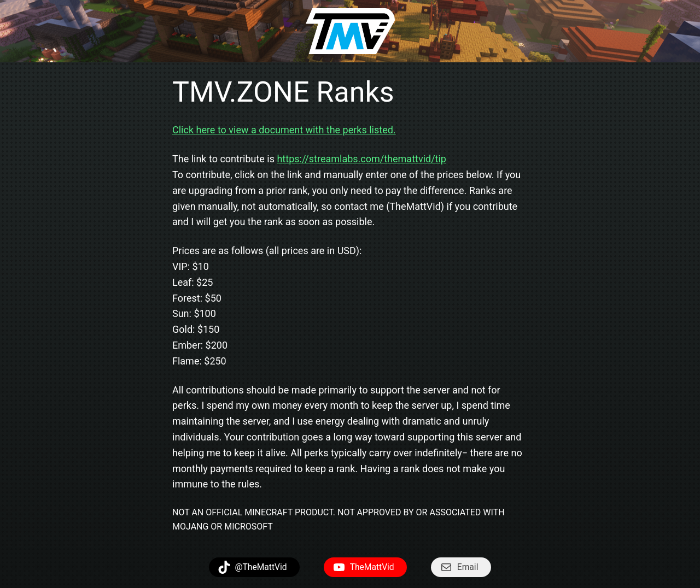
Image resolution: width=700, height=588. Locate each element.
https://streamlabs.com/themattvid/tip (361, 159)
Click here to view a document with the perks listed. (284, 130)
